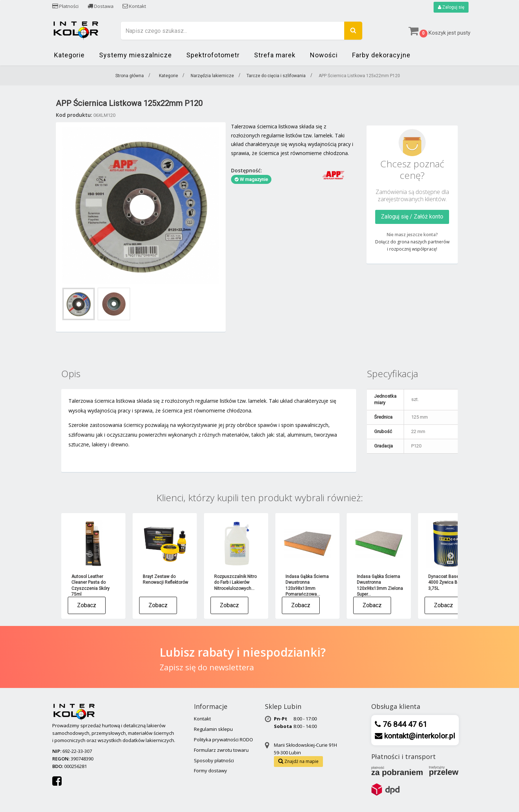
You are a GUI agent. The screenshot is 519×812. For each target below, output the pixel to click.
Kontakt (134, 6)
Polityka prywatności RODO (223, 740)
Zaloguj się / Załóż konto (412, 217)
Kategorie (69, 55)
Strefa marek (275, 55)
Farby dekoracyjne (381, 55)
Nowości (324, 55)
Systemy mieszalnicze (136, 55)
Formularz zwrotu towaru (221, 750)
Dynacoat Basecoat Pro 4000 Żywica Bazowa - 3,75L (452, 582)
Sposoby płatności (214, 760)
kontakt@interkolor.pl (419, 736)
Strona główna (130, 76)
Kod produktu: (74, 115)
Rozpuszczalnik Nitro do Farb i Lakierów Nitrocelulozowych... (235, 582)
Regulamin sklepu (213, 729)
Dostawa (101, 6)
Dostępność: (247, 170)
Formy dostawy (210, 771)
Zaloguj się (451, 7)
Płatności (65, 6)
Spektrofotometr (213, 55)
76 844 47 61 (404, 724)
